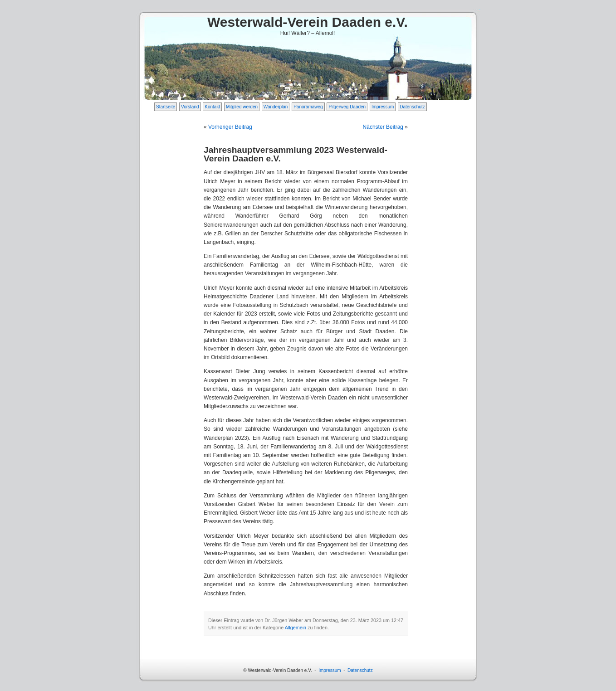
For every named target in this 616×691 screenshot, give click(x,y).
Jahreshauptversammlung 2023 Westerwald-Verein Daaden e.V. (296, 154)
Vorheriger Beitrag (230, 127)
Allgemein (296, 628)
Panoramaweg (308, 107)
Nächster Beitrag (383, 127)
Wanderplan (276, 107)
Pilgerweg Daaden (347, 107)
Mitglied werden (242, 107)
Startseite (166, 107)
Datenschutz (412, 107)
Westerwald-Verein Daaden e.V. (308, 22)
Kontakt (212, 107)
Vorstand (190, 107)
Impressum (383, 107)
